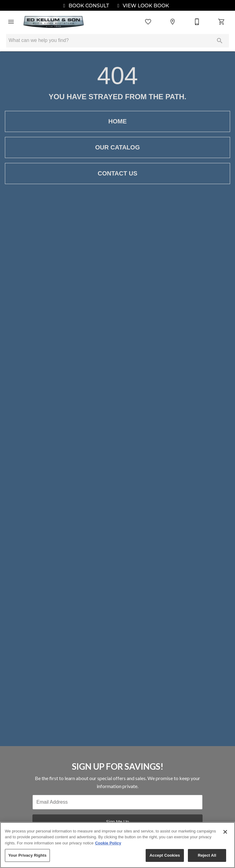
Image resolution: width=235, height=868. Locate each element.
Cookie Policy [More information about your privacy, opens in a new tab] (108, 843)
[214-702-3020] (197, 22)
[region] (117, 845)
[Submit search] (220, 41)
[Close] (225, 832)
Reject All (207, 855)
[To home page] (54, 22)
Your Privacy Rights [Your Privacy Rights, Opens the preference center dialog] (27, 855)
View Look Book (142, 6)
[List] (148, 22)
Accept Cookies (165, 855)
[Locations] (173, 22)
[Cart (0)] (222, 22)
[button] (11, 22)
